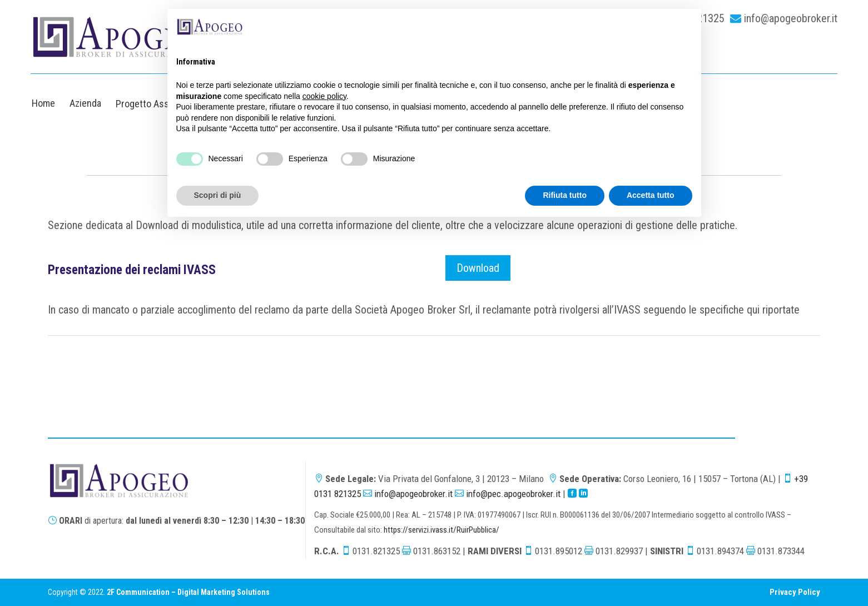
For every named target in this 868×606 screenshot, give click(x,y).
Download (478, 268)
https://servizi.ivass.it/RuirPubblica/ (442, 530)
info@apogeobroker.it (791, 18)
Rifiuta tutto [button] (565, 195)
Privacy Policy (795, 592)
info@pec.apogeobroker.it (513, 494)
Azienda (85, 103)
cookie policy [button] (324, 96)
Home (43, 103)
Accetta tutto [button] (651, 195)
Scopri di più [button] (218, 195)
